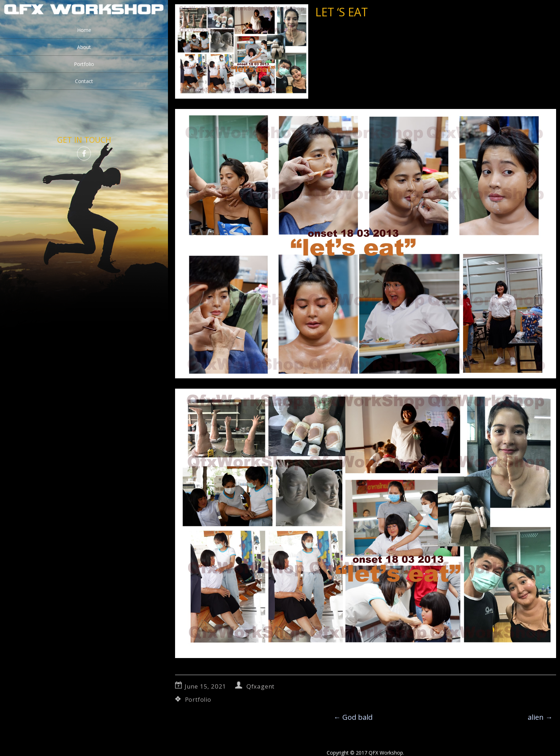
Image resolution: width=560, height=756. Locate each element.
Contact (84, 81)
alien (540, 717)
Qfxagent (260, 686)
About (84, 47)
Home (84, 30)
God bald (353, 717)
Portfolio (84, 64)
